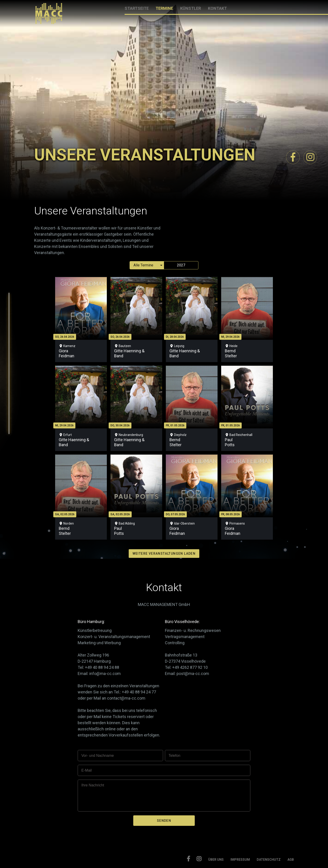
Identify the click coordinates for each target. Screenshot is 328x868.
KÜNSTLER (191, 8)
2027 (181, 265)
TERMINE (164, 8)
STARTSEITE (137, 8)
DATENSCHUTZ (269, 860)
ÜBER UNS (216, 860)
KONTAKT (217, 8)
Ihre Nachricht (93, 785)
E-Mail (86, 770)
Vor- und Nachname (97, 756)
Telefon (174, 756)
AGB (291, 860)
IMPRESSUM (240, 860)
